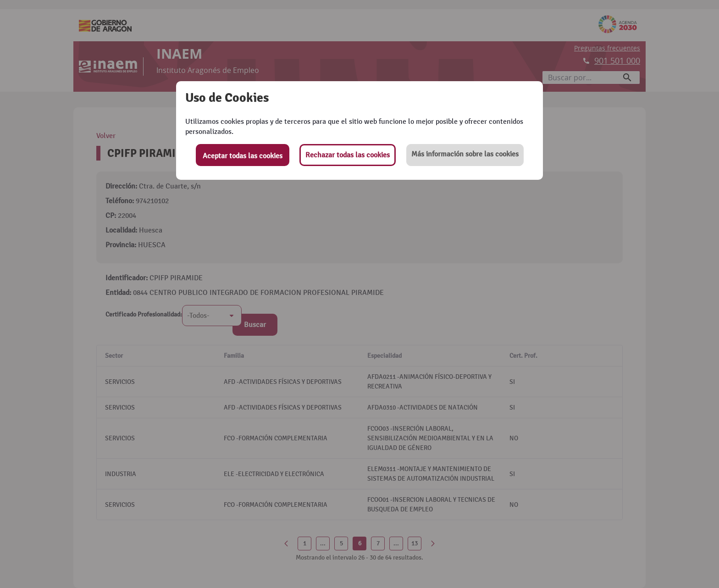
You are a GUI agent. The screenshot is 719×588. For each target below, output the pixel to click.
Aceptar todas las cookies (243, 156)
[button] (465, 155)
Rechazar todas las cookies (348, 155)
